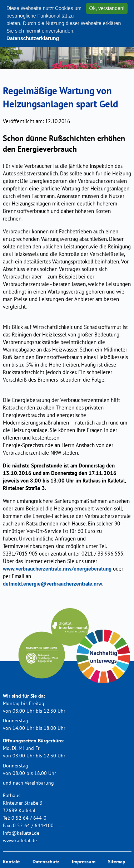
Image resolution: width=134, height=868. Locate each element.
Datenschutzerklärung (33, 38)
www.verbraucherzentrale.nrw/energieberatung (57, 569)
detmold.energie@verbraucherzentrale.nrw (53, 584)
